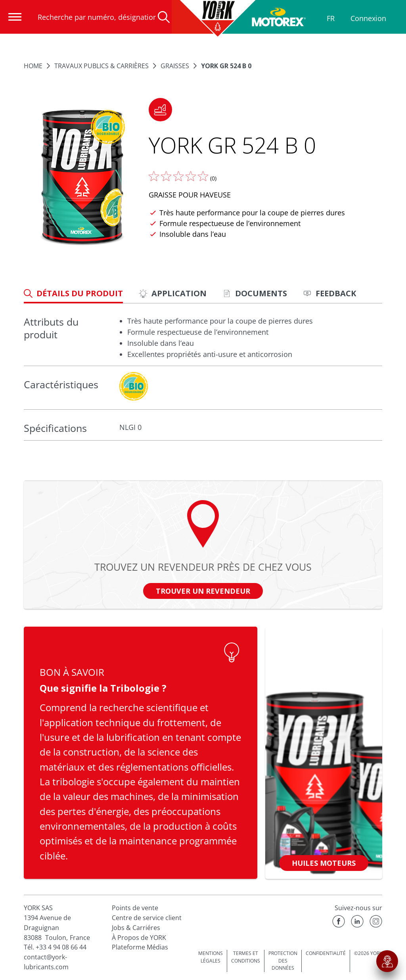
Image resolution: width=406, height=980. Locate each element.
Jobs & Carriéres (136, 928)
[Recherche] (164, 17)
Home (33, 66)
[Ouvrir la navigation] (15, 17)
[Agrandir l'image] (82, 178)
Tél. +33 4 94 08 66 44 (55, 947)
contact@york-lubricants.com (46, 962)
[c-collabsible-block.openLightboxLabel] (134, 386)
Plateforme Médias (140, 947)
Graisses (175, 66)
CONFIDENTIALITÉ (326, 953)
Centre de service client (147, 918)
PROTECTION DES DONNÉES (283, 961)
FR (331, 18)
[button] (160, 110)
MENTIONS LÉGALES (211, 957)
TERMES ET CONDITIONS (246, 957)
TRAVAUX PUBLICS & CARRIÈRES (101, 66)
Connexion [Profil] (368, 18)
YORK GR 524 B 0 (226, 66)
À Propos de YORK (139, 938)
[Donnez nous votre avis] (178, 176)
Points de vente (135, 908)
